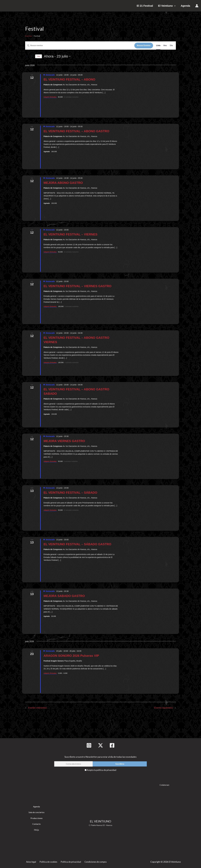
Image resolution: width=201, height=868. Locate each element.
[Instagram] (89, 745)
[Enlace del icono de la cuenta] (197, 6)
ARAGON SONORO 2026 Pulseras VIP (71, 656)
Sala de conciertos (37, 812)
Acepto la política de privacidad (102, 770)
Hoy (39, 56)
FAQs (36, 829)
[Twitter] (100, 745)
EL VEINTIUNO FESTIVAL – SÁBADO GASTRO (77, 544)
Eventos (28, 36)
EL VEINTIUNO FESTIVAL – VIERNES (71, 234)
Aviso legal (31, 861)
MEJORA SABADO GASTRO (64, 596)
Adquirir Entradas (50, 97)
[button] (177, 6)
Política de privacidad (70, 861)
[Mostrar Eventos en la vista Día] (171, 46)
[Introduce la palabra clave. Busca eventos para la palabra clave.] (80, 46)
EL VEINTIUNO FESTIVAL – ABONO (69, 79)
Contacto (36, 824)
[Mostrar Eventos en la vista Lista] (158, 46)
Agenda (185, 6)
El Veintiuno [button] (169, 6)
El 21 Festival (150, 6)
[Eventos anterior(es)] (27, 56)
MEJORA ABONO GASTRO (63, 183)
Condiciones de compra (95, 861)
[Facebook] (112, 745)
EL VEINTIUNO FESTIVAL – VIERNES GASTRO (77, 286)
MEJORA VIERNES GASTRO (64, 441)
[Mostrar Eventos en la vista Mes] (165, 46)
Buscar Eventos (144, 45)
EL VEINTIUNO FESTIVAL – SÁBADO (70, 493)
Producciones (37, 818)
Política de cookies (48, 861)
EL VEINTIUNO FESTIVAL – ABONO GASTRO (76, 131)
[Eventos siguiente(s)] (32, 56)
